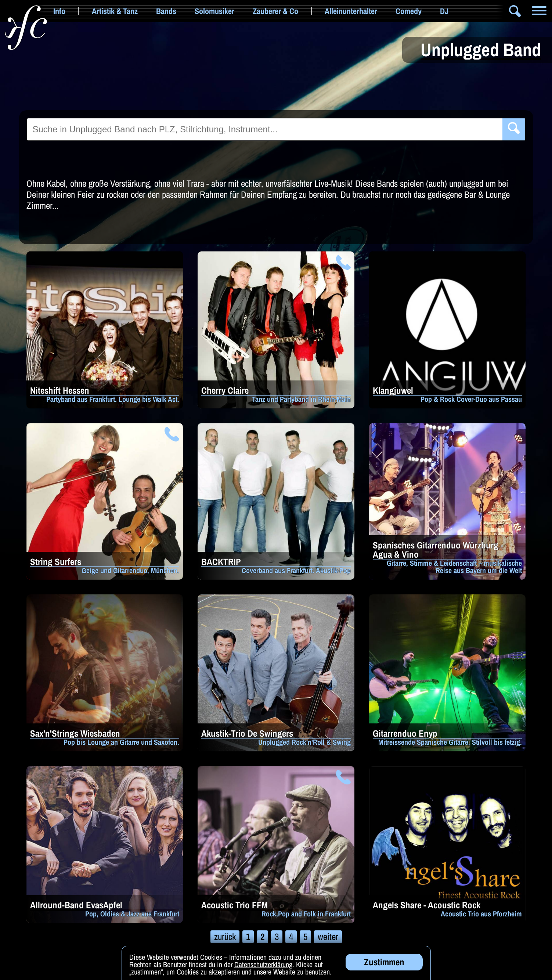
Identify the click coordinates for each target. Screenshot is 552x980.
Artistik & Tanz (115, 11)
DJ (444, 11)
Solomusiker (214, 11)
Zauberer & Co (275, 11)
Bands (166, 11)
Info (59, 11)
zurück (225, 937)
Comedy (409, 11)
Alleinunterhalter (351, 11)
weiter (328, 937)
